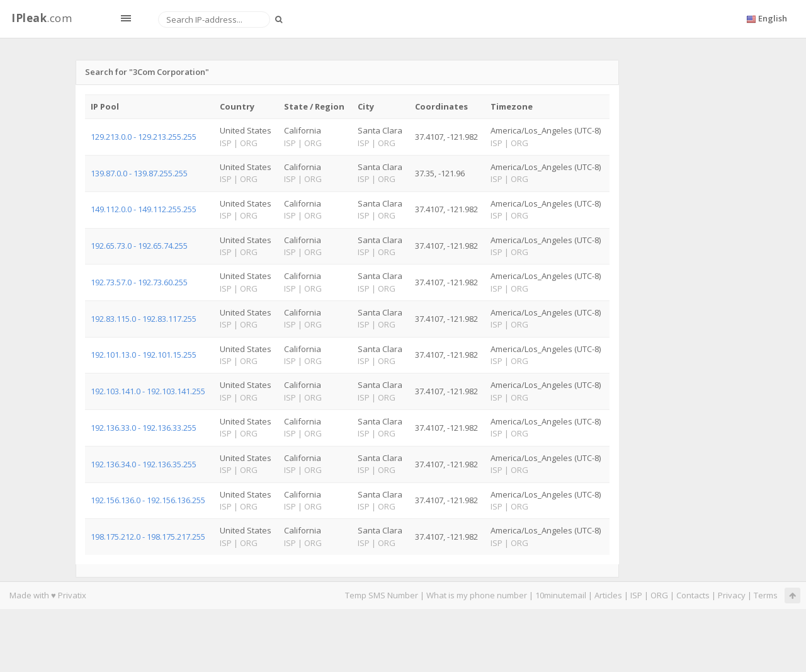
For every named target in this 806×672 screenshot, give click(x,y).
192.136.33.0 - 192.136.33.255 (144, 428)
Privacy (732, 595)
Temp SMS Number (382, 595)
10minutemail (561, 595)
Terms (766, 595)
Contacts (693, 595)
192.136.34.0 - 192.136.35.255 (144, 464)
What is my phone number (477, 595)
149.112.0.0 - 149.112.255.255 (144, 209)
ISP (636, 595)
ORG (659, 595)
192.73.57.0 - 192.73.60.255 (139, 282)
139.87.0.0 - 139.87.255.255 (139, 173)
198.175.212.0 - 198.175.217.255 (148, 537)
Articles (608, 595)
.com (42, 18)
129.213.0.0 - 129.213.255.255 (144, 137)
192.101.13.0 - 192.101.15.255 (144, 355)
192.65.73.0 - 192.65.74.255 (139, 246)
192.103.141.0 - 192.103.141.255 (148, 391)
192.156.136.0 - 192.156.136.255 (148, 500)
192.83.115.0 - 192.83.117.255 (144, 319)
